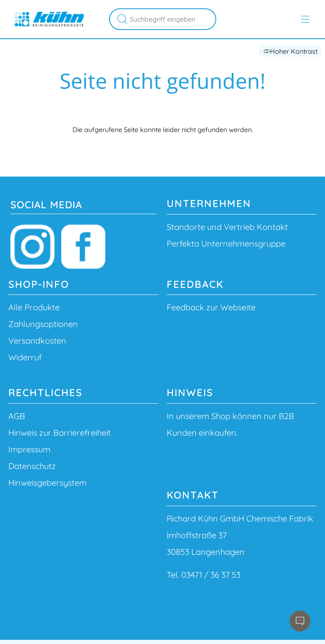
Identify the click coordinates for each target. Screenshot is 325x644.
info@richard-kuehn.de (210, 591)
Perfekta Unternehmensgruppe (226, 243)
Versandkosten (37, 341)
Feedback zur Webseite (211, 307)
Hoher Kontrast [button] (290, 51)
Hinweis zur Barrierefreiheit (60, 433)
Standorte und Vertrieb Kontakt (227, 227)
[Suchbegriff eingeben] (172, 19)
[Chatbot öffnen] (300, 621)
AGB (17, 416)
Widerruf (25, 357)
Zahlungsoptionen (43, 324)
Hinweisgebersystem (47, 483)
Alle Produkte (34, 307)
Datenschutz (32, 466)
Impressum (29, 449)
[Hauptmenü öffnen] (305, 19)
